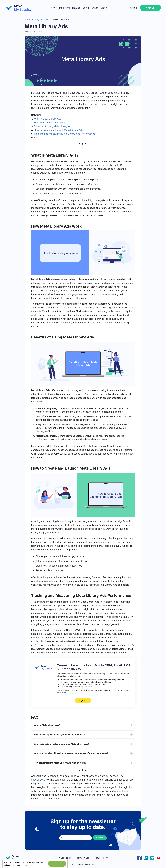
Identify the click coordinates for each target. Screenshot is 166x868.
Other (95, 8)
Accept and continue (57, 864)
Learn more (29, 865)
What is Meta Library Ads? (48, 119)
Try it (64, 693)
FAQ (36, 138)
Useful (86, 8)
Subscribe (100, 838)
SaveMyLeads (39, 780)
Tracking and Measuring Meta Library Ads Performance (65, 134)
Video (104, 8)
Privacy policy (65, 858)
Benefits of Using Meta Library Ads (53, 126)
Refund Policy (101, 858)
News (54, 8)
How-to (76, 8)
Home (27, 19)
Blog (37, 19)
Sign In (134, 8)
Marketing (64, 8)
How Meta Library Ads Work (49, 122)
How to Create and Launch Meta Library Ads (59, 130)
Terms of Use (83, 858)
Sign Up (150, 8)
